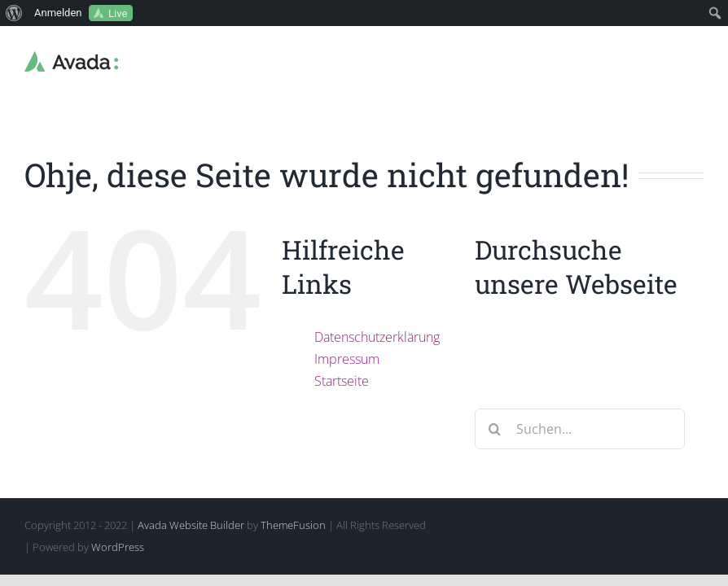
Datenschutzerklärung (377, 337)
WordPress (118, 547)
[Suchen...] (580, 429)
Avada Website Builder (191, 525)
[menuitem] (14, 13)
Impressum (347, 359)
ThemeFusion (293, 525)
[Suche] (495, 429)
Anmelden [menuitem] (58, 13)
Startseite (342, 381)
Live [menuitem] (118, 13)
